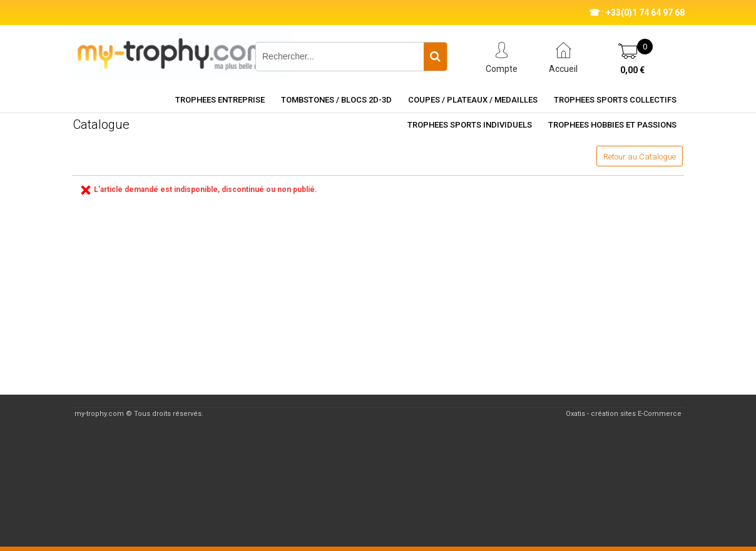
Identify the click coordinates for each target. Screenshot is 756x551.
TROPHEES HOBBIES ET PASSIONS (612, 125)
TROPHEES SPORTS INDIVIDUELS (470, 125)
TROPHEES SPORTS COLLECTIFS (615, 100)
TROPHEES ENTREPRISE (220, 100)
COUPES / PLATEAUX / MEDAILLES (473, 100)
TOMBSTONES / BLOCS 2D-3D (336, 100)
